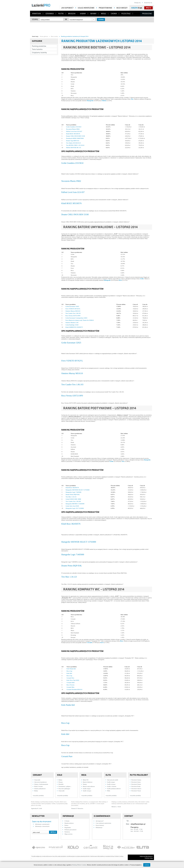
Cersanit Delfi (71, 683)
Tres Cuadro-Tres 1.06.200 (73, 501)
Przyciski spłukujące (64, 789)
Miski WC (86, 780)
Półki (109, 791)
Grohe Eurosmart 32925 (72, 306)
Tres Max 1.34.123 (71, 497)
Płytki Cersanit (38, 786)
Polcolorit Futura (136, 784)
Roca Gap (69, 671)
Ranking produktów (39, 46)
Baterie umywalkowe (89, 786)
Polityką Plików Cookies (79, 865)
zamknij (147, 865)
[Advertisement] (92, 28)
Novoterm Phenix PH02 (73, 129)
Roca (122, 641)
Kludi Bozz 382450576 (72, 488)
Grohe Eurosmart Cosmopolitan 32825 (76, 318)
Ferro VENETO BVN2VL (73, 309)
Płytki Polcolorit (139, 775)
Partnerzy (67, 832)
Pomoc (67, 825)
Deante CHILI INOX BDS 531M (75, 136)
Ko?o (102, 642)
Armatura (36, 14)
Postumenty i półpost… (65, 786)
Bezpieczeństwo (69, 823)
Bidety (36, 791)
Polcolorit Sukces (136, 789)
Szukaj (35, 19)
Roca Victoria (70, 685)
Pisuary (61, 782)
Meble (104, 14)
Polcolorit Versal (136, 791)
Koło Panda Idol (71, 669)
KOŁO (60, 775)
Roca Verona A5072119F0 (73, 316)
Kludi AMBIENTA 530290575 (74, 327)
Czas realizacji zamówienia (103, 823)
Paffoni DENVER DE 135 (73, 148)
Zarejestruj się (148, 3)
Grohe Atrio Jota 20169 (72, 506)
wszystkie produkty (38, 795)
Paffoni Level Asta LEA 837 (74, 131)
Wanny (93, 14)
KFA (120, 280)
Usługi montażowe (86, 8)
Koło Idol (69, 673)
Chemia (114, 14)
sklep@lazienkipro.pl (138, 824)
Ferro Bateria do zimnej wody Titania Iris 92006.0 (80, 320)
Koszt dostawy (100, 825)
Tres (132, 99)
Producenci (147, 14)
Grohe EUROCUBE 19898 (73, 499)
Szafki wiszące (87, 791)
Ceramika (50, 14)
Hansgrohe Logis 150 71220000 (75, 508)
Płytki (61, 14)
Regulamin (68, 827)
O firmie (67, 821)
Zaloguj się (137, 3)
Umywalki (37, 780)
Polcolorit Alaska (136, 780)
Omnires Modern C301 (72, 323)
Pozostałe (126, 14)
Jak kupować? (67, 8)
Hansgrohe (90, 101)
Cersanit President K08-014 (74, 689)
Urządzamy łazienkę (39, 53)
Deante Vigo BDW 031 (73, 141)
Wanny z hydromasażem (41, 784)
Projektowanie (105, 8)
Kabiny (83, 14)
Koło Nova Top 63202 (73, 680)
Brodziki (72, 14)
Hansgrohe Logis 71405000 (73, 492)
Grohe (142, 279)
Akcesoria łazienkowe (40, 782)
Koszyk (135, 8)
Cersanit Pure (70, 678)
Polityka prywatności (70, 830)
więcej (149, 8)
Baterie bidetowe (88, 782)
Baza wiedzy (122, 8)
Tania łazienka (37, 49)
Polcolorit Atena (136, 782)
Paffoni (104, 101)
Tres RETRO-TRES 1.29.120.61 (75, 145)
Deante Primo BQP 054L (73, 494)
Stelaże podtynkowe (40, 789)
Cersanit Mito (70, 687)
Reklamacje (99, 827)
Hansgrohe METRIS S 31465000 (75, 504)
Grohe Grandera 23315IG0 (74, 127)
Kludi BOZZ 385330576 (73, 134)
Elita (108, 775)
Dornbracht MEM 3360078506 (75, 138)
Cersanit (89, 642)
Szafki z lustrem (112, 786)
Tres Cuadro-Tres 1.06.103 (73, 313)
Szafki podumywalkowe (114, 789)
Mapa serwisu (68, 834)
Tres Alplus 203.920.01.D (73, 143)
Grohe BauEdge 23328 (72, 325)
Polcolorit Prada (136, 786)
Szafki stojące (87, 789)
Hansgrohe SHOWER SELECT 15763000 (78, 490)
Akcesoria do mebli (113, 780)
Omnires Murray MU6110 (73, 311)
